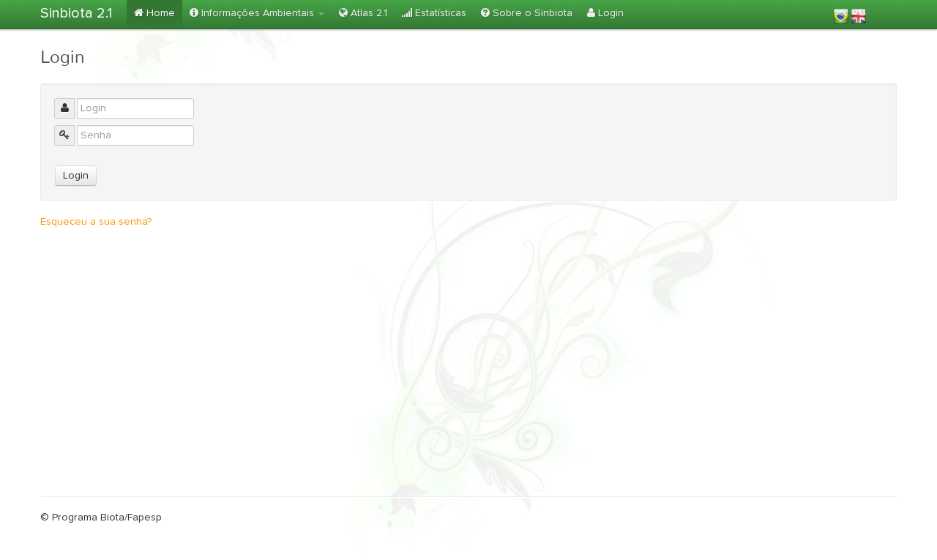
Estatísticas (434, 13)
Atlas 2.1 (363, 13)
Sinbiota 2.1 (76, 13)
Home (154, 13)
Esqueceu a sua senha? (96, 222)
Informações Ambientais (257, 13)
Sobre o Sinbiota (527, 13)
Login (605, 13)
